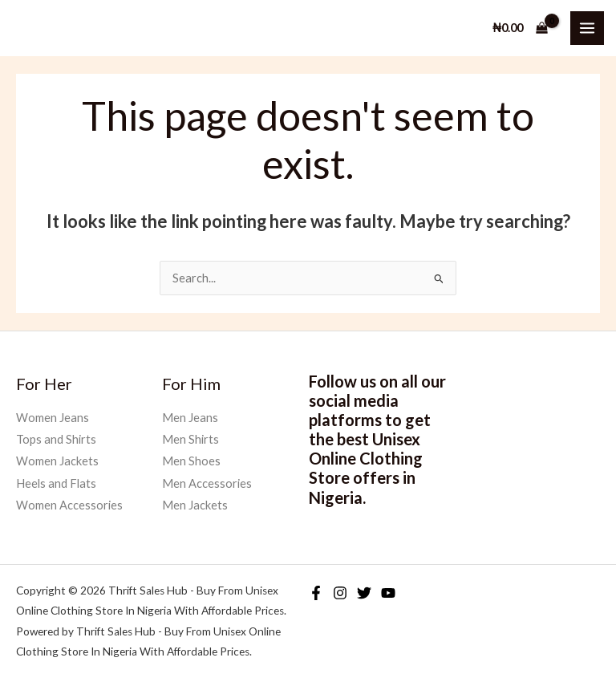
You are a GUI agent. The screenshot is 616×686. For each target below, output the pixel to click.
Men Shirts (190, 439)
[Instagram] (340, 593)
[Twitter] (364, 593)
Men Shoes (191, 461)
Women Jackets (57, 461)
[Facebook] (316, 593)
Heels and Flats (56, 483)
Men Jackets (195, 505)
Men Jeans (190, 418)
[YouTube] (388, 593)
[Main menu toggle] (587, 28)
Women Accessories (69, 505)
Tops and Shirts (56, 439)
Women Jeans (53, 418)
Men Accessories (207, 483)
